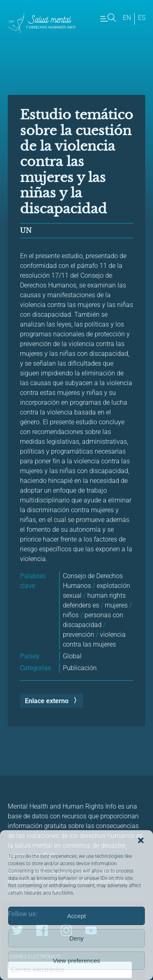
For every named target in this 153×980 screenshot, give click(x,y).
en (127, 18)
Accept (77, 916)
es (142, 18)
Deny (76, 938)
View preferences (77, 961)
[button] (141, 840)
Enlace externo (47, 701)
